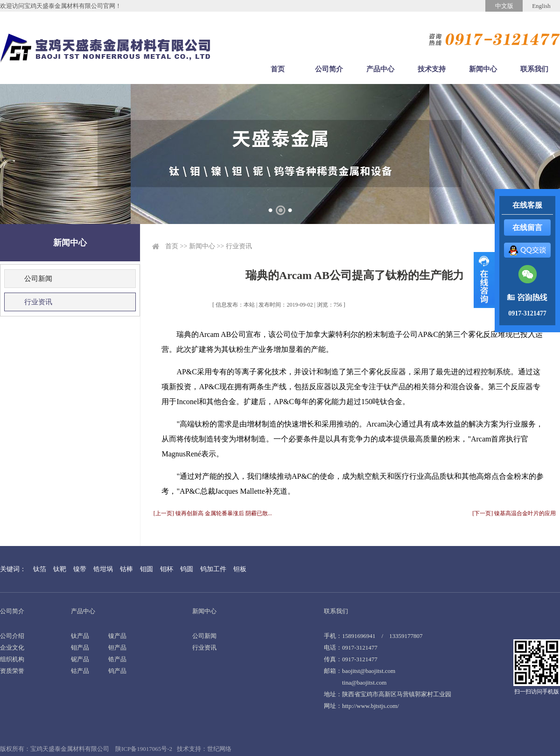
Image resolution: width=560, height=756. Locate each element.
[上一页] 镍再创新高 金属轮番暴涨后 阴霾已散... (213, 513)
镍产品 (117, 636)
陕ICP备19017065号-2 (144, 749)
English (541, 6)
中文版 (504, 6)
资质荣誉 (12, 671)
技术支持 (432, 69)
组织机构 (12, 659)
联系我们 (534, 69)
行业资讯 (38, 302)
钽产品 (117, 647)
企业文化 (12, 647)
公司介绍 (12, 636)
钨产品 (117, 671)
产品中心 (380, 69)
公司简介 (329, 69)
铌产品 (80, 659)
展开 (484, 280)
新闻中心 (483, 69)
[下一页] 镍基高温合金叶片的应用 (514, 513)
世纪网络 (219, 749)
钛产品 (80, 636)
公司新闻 (38, 279)
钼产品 (80, 647)
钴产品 (80, 671)
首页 (278, 69)
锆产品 (117, 659)
